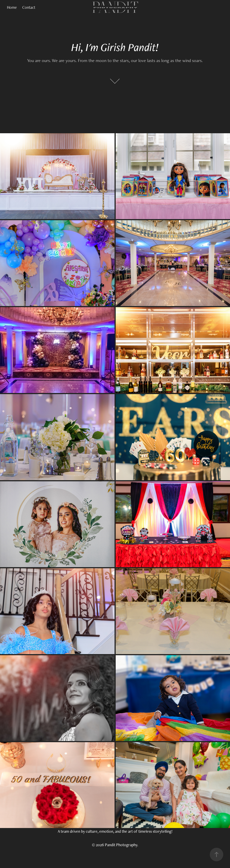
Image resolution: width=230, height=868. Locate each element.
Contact (29, 7)
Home (12, 7)
